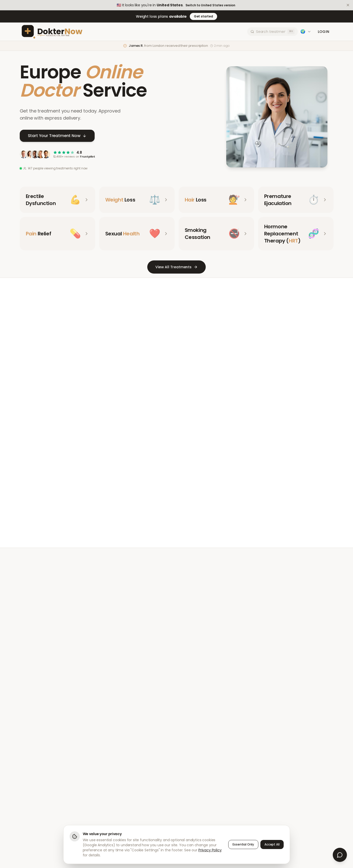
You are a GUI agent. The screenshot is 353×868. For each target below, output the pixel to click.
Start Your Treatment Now (57, 136)
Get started (203, 16)
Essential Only (243, 844)
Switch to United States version (210, 5)
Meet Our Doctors (158, 507)
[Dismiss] (348, 5)
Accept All (272, 844)
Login (324, 32)
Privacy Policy (210, 850)
